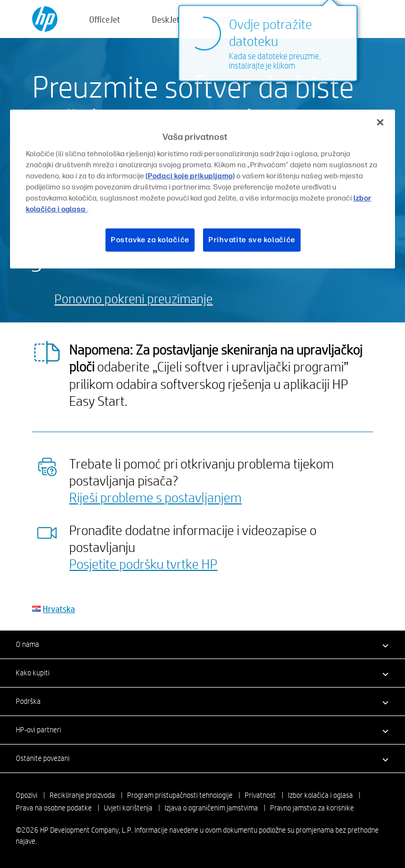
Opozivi (27, 795)
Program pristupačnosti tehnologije (180, 795)
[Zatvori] (380, 122)
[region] (202, 189)
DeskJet (166, 19)
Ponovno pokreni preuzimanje (133, 298)
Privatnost (260, 795)
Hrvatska (59, 609)
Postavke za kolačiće (150, 240)
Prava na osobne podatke (54, 808)
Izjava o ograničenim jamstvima (211, 808)
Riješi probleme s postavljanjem (155, 497)
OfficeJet (105, 19)
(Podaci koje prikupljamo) (190, 176)
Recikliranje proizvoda (82, 795)
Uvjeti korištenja (128, 808)
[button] (202, 644)
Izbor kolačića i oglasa (320, 795)
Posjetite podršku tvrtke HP (143, 564)
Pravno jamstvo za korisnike (312, 808)
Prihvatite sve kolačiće (252, 240)
